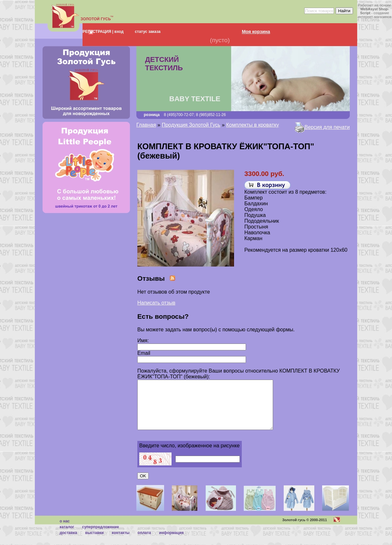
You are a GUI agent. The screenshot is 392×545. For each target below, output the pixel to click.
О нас (65, 531)
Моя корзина (256, 32)
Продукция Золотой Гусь (191, 125)
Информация (171, 542)
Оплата (144, 542)
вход (118, 32)
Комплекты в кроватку (252, 125)
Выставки (94, 542)
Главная (146, 125)
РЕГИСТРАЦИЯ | (98, 32)
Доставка (68, 542)
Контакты (121, 542)
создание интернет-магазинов (375, 15)
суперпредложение (100, 537)
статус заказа (148, 32)
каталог (67, 537)
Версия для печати (327, 127)
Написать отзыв (156, 303)
